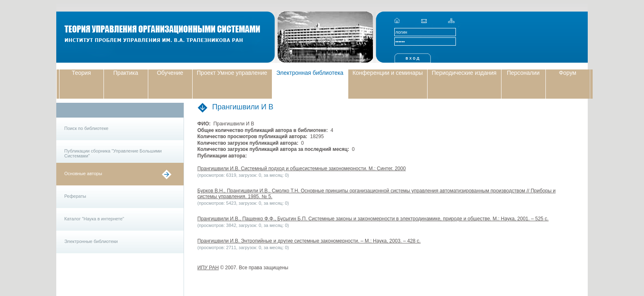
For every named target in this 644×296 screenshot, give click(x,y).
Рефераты (75, 196)
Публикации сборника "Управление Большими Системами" (113, 153)
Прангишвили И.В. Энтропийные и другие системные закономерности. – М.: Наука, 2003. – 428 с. (309, 241)
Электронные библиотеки (91, 241)
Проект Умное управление (232, 73)
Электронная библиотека (310, 73)
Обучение (170, 73)
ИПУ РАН (208, 268)
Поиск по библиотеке (86, 128)
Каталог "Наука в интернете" (94, 219)
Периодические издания (464, 73)
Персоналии (523, 73)
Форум (568, 73)
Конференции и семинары (388, 73)
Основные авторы (83, 173)
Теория (82, 73)
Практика (126, 73)
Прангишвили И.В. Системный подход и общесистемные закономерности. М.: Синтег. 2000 (302, 169)
